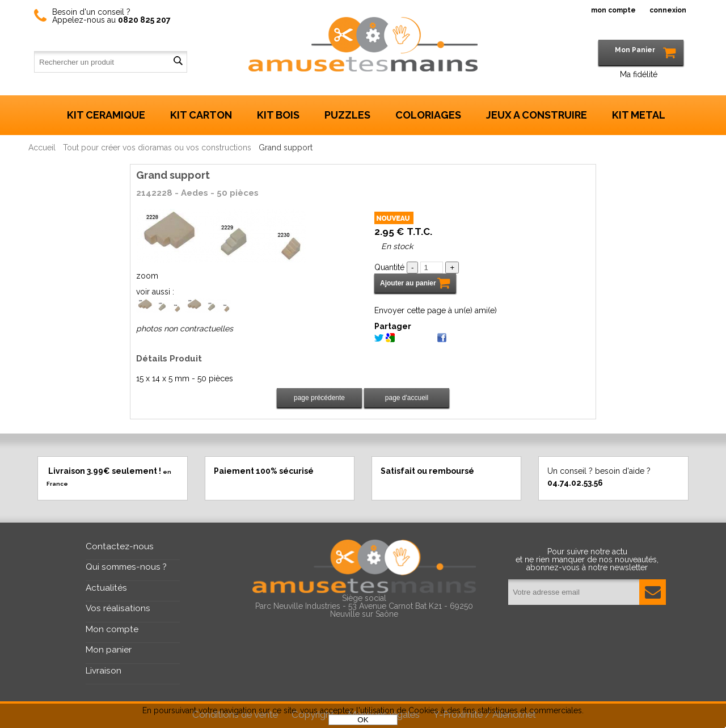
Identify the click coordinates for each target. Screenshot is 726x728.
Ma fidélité (639, 74)
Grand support (173, 175)
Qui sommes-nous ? (126, 567)
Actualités (106, 588)
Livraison (104, 671)
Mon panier (109, 650)
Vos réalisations (118, 608)
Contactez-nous (120, 546)
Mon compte (112, 629)
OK (363, 720)
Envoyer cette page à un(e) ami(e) (436, 310)
